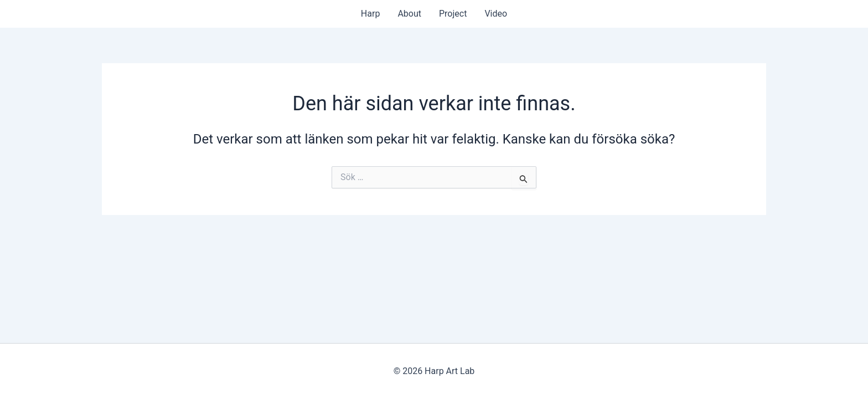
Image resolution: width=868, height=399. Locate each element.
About (409, 14)
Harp (371, 14)
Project (453, 14)
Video (496, 14)
